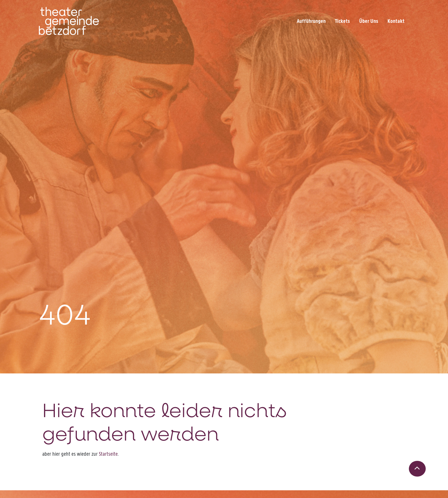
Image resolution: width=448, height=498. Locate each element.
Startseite (108, 454)
